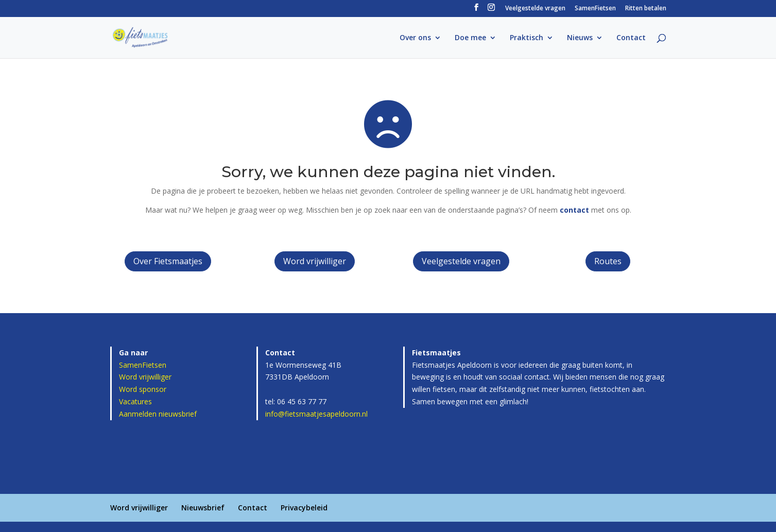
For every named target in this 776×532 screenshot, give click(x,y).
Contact (631, 38)
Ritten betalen (646, 9)
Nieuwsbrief (203, 508)
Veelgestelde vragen (535, 9)
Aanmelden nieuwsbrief (158, 414)
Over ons (415, 38)
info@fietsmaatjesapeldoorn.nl (316, 414)
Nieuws (580, 38)
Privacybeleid (304, 508)
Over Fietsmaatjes (168, 261)
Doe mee (470, 38)
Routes (608, 261)
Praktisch (527, 38)
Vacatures (135, 401)
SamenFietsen (595, 9)
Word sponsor (143, 389)
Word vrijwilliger (315, 261)
